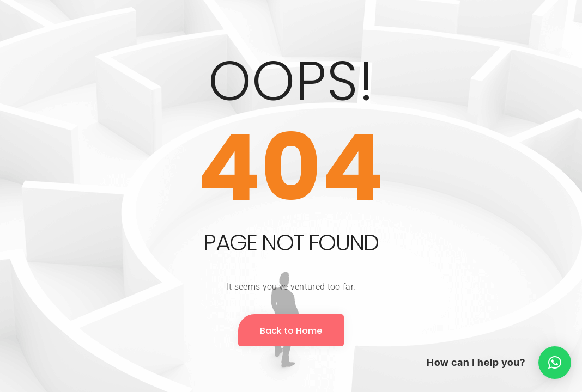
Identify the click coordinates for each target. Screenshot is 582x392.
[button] (555, 363)
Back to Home (291, 331)
